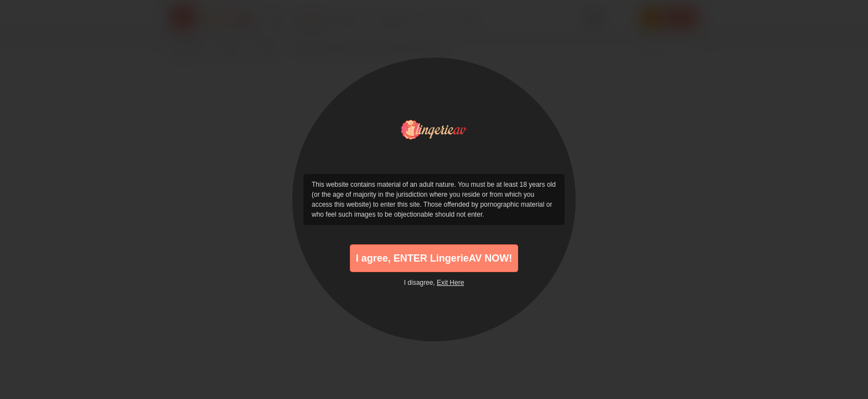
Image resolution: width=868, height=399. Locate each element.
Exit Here (450, 283)
